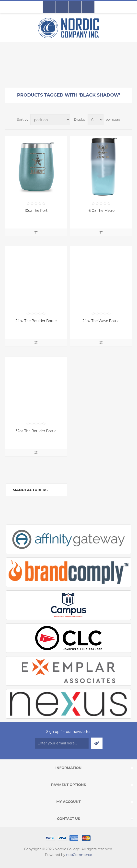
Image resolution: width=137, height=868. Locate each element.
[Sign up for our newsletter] (62, 743)
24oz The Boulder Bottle (36, 321)
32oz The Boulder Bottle (36, 431)
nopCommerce (79, 855)
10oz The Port (36, 211)
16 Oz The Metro (101, 211)
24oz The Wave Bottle (101, 321)
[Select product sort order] (50, 120)
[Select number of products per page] (96, 120)
